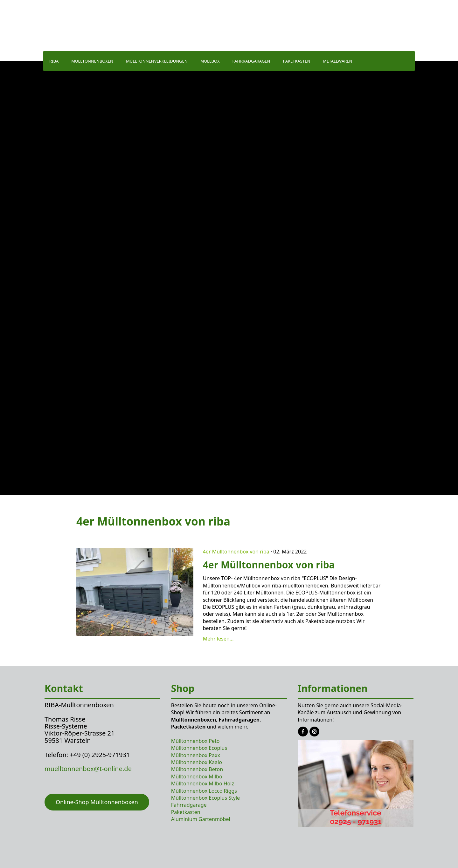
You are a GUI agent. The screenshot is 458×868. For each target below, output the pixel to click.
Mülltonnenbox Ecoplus (199, 748)
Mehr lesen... (218, 639)
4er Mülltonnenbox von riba (236, 552)
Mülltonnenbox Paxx (196, 755)
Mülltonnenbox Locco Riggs (204, 791)
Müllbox (210, 61)
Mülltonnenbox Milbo (197, 776)
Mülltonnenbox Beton (197, 769)
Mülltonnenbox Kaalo (197, 762)
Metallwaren (337, 61)
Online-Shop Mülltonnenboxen (97, 802)
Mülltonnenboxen (92, 61)
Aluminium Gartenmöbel (201, 819)
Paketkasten (296, 61)
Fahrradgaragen (251, 61)
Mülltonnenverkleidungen (157, 61)
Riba (54, 61)
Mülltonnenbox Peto (195, 741)
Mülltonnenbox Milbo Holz (203, 783)
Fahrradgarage (189, 805)
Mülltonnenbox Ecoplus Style (205, 798)
